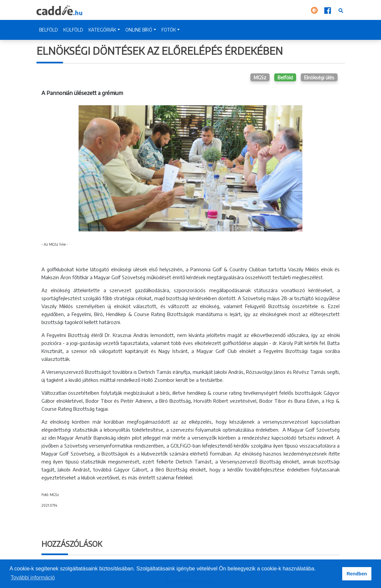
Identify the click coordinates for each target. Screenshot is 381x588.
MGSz (260, 77)
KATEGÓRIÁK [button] (102, 30)
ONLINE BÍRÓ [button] (139, 30)
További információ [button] (33, 578)
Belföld (285, 77)
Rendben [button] (357, 574)
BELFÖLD (49, 30)
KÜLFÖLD (73, 30)
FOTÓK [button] (169, 30)
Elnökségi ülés (319, 77)
